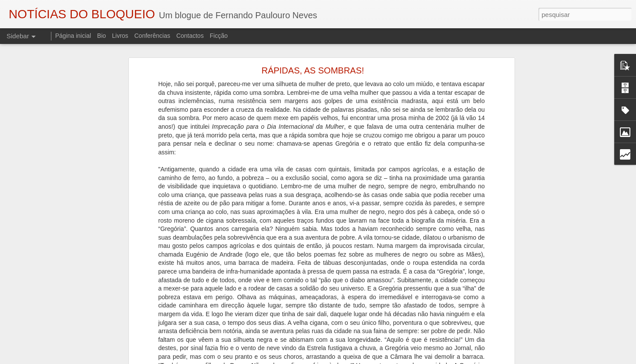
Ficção (219, 36)
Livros (120, 36)
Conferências (152, 36)
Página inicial (73, 36)
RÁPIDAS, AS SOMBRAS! (313, 65)
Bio (101, 36)
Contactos (190, 36)
